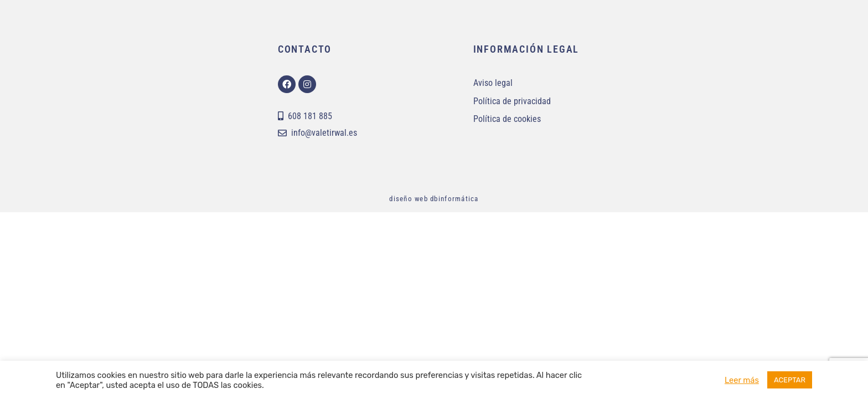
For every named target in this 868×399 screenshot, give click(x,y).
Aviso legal (493, 83)
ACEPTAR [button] (790, 380)
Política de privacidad (512, 101)
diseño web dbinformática (434, 199)
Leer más (742, 380)
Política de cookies (507, 119)
